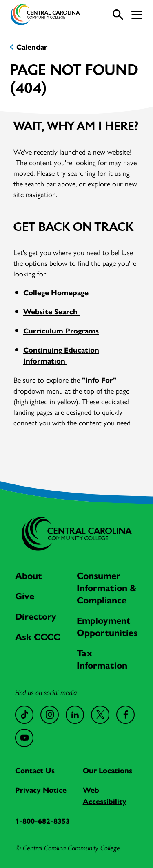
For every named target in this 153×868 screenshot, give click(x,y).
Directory (36, 617)
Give (25, 596)
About (29, 576)
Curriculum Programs (61, 331)
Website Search (51, 312)
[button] (137, 15)
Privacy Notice (41, 790)
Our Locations (108, 771)
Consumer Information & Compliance (107, 588)
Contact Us (35, 771)
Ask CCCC (38, 637)
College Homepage (56, 293)
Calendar (32, 47)
